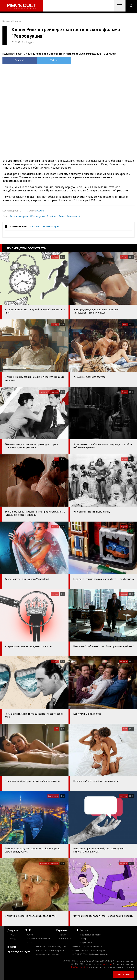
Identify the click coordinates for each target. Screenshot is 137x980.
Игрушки (62, 930)
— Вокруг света (85, 943)
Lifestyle (83, 930)
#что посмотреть (19, 216)
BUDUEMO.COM (90, 954)
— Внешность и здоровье (89, 935)
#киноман (72, 216)
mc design (107, 964)
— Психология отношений (37, 939)
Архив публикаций (19, 951)
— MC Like (12, 935)
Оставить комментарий (45, 226)
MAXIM (40, 211)
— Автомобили (63, 939)
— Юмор (29, 935)
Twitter (52, 60)
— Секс (28, 943)
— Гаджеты (62, 935)
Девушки (13, 930)
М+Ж (28, 930)
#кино (62, 216)
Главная (6, 21)
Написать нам (123, 974)
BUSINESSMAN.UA (89, 951)
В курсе (12, 947)
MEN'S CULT (50, 951)
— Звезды (12, 939)
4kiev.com (48, 954)
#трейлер (52, 216)
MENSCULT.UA (87, 947)
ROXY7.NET (51, 947)
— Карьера (82, 939)
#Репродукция (38, 216)
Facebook (19, 60)
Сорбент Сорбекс (80, 967)
